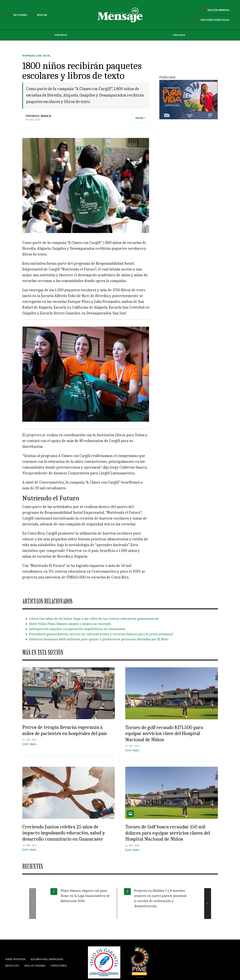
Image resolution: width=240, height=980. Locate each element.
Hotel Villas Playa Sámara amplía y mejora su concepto (70, 624)
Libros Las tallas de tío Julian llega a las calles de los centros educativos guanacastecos (94, 619)
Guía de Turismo (35, 966)
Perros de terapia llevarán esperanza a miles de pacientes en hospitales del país (65, 730)
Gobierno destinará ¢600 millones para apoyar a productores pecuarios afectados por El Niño (99, 639)
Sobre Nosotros (15, 959)
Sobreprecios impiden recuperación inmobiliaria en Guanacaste (77, 629)
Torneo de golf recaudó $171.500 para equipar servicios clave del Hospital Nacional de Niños (164, 734)
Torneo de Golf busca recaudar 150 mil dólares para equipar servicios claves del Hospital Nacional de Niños (168, 833)
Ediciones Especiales (212, 20)
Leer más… (30, 744)
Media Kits (12, 966)
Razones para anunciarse (47, 959)
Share (139, 118)
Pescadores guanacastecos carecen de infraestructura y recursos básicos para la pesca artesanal (101, 634)
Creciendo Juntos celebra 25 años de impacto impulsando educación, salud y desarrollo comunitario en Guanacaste (64, 833)
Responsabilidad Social (36, 56)
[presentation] (33, 904)
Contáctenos (58, 966)
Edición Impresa (216, 10)
